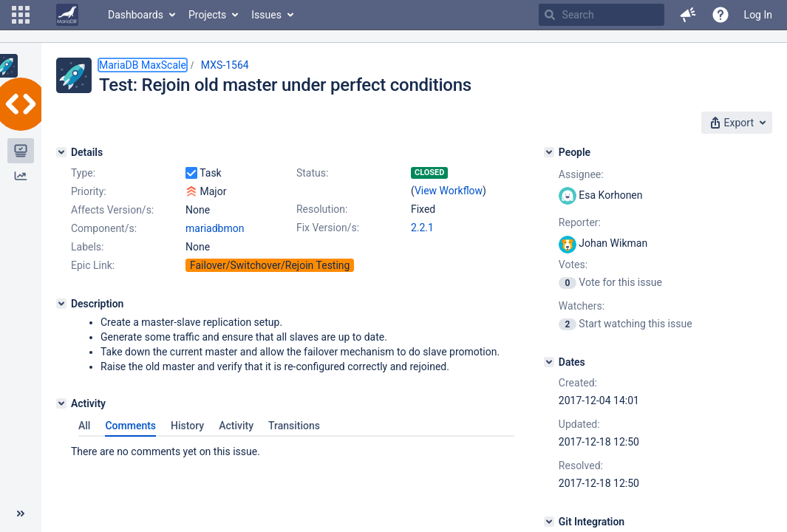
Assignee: (581, 174)
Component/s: (104, 228)
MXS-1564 (225, 65)
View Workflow (449, 191)
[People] (549, 152)
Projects (207, 15)
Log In (758, 15)
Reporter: (580, 222)
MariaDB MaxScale (143, 65)
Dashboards (136, 15)
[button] (21, 15)
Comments (130, 426)
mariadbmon (215, 228)
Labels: (87, 247)
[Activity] (61, 403)
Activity (236, 426)
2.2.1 (422, 228)
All (84, 426)
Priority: (89, 191)
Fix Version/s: (328, 228)
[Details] (61, 152)
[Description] (61, 304)
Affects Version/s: (112, 210)
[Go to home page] (67, 15)
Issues (266, 15)
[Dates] (549, 362)
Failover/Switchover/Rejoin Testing (270, 265)
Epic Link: (93, 265)
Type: (83, 173)
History (187, 426)
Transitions (294, 426)
